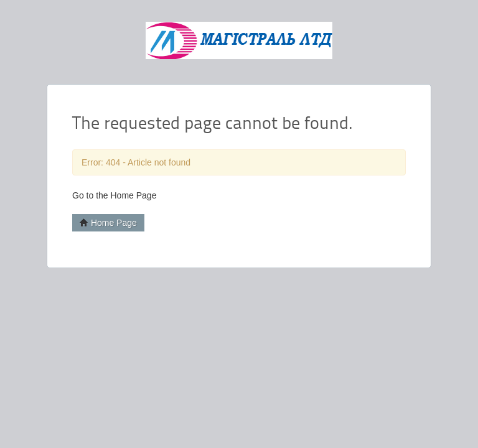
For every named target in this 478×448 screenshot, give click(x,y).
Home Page (108, 223)
